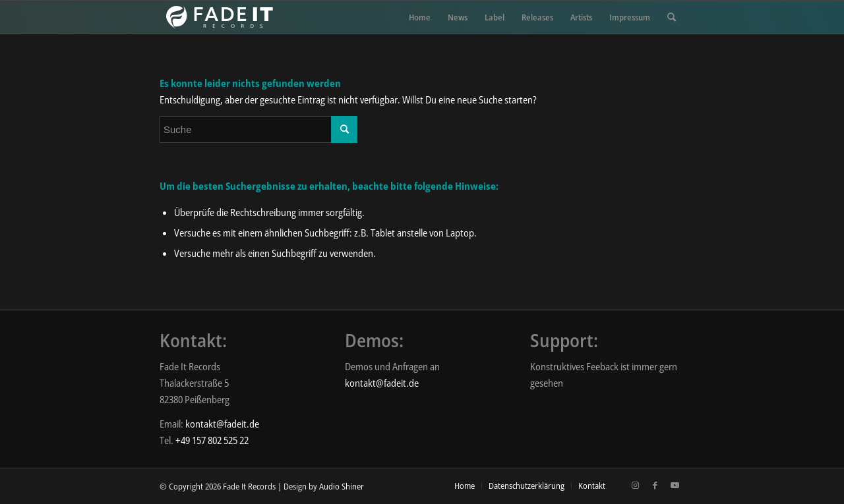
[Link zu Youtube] (675, 485)
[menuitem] (420, 17)
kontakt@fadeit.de (222, 424)
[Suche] (672, 17)
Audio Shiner (342, 486)
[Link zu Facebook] (655, 485)
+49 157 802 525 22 (212, 440)
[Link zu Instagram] (635, 485)
